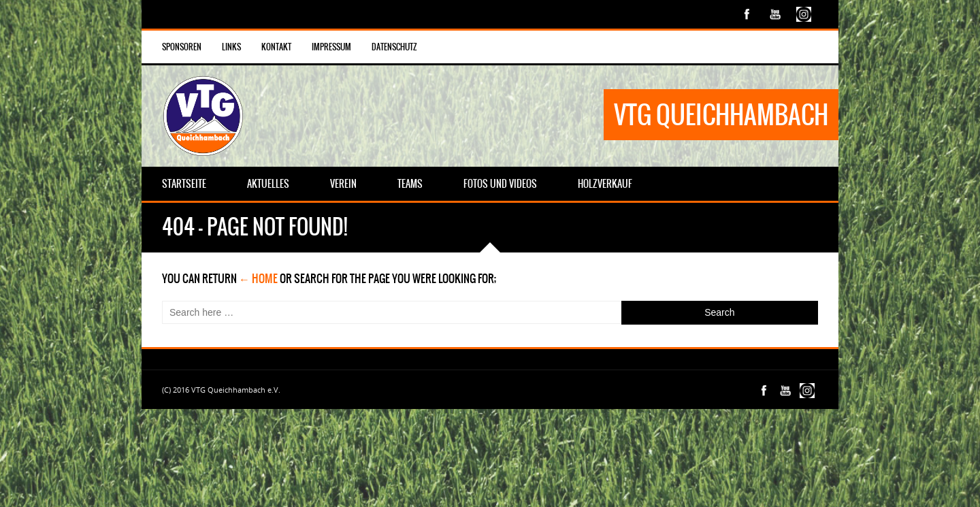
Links (231, 47)
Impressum (331, 47)
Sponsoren (182, 47)
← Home (258, 278)
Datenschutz (394, 47)
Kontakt (276, 47)
